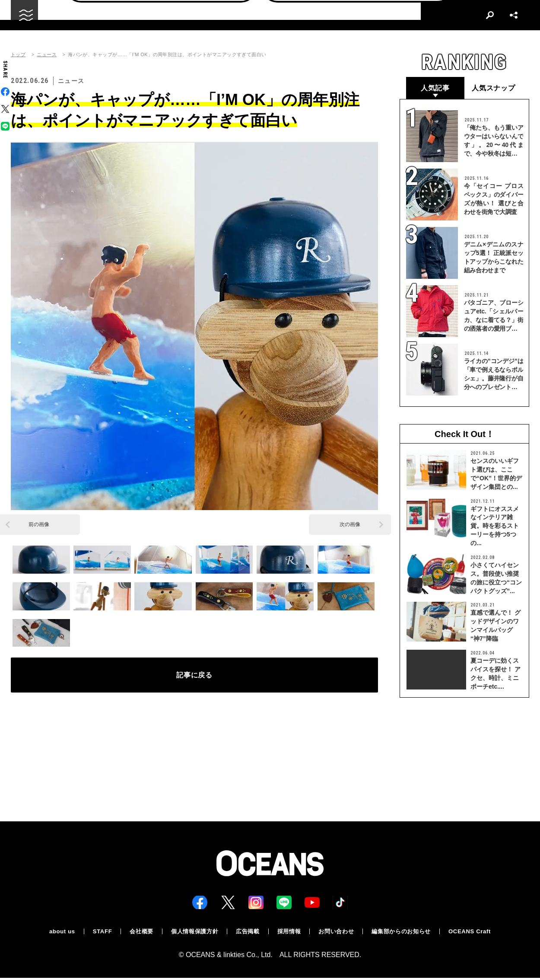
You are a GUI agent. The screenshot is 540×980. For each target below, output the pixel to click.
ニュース (47, 55)
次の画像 (350, 524)
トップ (18, 55)
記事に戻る (195, 677)
